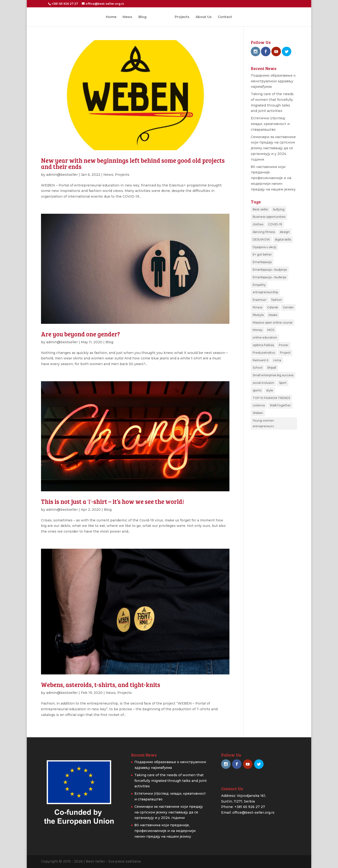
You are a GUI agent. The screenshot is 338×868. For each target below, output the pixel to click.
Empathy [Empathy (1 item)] (259, 285)
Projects (180, 17)
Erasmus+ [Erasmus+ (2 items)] (260, 300)
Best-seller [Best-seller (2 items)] (260, 209)
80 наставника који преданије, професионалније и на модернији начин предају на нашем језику (273, 178)
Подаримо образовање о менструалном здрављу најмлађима (273, 81)
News (129, 17)
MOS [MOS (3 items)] (271, 330)
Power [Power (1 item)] (284, 345)
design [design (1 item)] (285, 232)
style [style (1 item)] (270, 390)
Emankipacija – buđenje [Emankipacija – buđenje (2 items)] (269, 277)
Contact (223, 17)
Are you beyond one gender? (80, 334)
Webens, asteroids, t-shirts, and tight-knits (101, 685)
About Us (202, 17)
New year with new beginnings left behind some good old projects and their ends (133, 163)
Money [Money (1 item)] (258, 330)
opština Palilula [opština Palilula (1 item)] (263, 345)
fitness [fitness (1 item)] (258, 307)
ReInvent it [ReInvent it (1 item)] (261, 360)
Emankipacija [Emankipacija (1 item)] (262, 262)
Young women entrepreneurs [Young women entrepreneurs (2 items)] (263, 423)
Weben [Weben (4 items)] (258, 413)
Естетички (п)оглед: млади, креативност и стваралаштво (270, 124)
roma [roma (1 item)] (277, 360)
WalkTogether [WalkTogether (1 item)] (280, 405)
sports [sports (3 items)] (257, 390)
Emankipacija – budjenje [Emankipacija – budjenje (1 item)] (270, 270)
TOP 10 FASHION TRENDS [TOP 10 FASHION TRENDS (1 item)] (271, 398)
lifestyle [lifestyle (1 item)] (258, 315)
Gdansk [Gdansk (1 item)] (273, 307)
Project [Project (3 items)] (285, 353)
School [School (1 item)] (258, 368)
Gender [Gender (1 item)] (288, 307)
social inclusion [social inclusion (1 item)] (263, 383)
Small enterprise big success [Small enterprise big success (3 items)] (273, 375)
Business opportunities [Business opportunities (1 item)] (269, 217)
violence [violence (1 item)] (259, 405)
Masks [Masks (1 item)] (273, 315)
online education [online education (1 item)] (265, 337)
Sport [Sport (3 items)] (283, 383)
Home (113, 17)
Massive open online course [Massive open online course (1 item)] (273, 323)
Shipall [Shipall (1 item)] (272, 368)
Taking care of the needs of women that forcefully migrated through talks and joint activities (171, 781)
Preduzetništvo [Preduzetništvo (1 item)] (264, 353)
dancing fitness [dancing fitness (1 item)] (264, 232)
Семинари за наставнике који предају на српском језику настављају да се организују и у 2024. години (273, 148)
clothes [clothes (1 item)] (258, 224)
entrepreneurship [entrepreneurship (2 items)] (265, 292)
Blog (144, 17)
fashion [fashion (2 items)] (277, 300)
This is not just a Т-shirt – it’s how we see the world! (112, 501)
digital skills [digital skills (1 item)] (283, 239)
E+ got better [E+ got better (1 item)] (262, 254)
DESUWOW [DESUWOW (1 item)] (261, 239)
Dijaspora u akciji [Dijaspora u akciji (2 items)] (264, 247)
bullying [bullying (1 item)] (279, 209)
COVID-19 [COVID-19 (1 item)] (275, 224)
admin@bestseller (62, 175)
